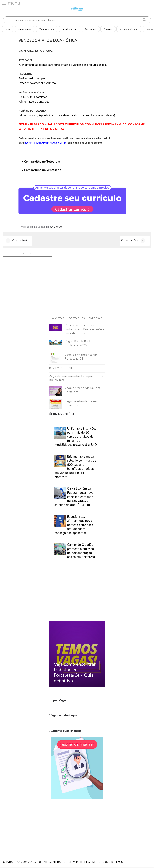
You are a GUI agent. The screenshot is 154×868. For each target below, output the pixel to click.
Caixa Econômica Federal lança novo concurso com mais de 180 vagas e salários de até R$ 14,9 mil (74, 498)
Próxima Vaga (130, 241)
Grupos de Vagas (129, 29)
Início (8, 29)
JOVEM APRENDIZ (63, 369)
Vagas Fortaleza (40, 863)
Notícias (108, 29)
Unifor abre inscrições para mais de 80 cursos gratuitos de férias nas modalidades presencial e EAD (76, 437)
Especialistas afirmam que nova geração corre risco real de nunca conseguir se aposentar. (74, 526)
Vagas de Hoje (47, 29)
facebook (27, 255)
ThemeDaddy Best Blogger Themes (101, 863)
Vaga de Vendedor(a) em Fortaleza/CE (82, 391)
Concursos (91, 29)
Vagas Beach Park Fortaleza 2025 (78, 344)
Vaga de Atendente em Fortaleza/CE (81, 357)
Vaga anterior (21, 241)
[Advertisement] (77, 289)
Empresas (96, 319)
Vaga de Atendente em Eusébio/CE (81, 404)
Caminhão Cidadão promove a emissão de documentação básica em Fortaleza (81, 552)
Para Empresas (70, 29)
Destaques (77, 319)
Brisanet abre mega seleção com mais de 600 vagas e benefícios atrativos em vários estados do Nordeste (75, 467)
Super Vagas (25, 29)
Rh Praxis (57, 227)
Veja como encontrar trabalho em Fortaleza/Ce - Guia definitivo (84, 330)
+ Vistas (58, 319)
